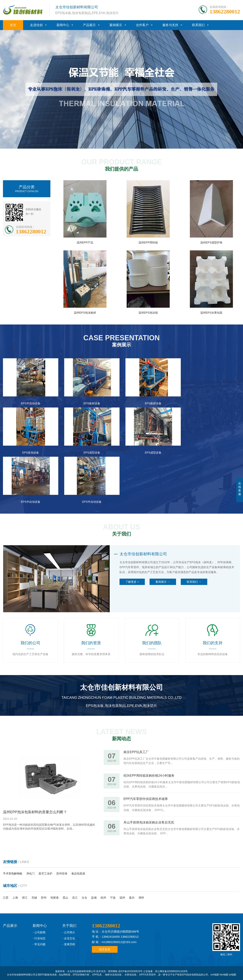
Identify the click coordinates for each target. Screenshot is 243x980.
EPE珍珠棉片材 (81, 975)
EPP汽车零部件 (148, 975)
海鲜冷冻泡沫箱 (113, 975)
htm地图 (224, 975)
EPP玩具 (97, 975)
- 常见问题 (39, 944)
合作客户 (142, 25)
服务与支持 (170, 25)
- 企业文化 (69, 938)
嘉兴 (132, 898)
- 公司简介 (69, 932)
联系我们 (198, 25)
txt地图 (233, 975)
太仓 (84, 898)
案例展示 (116, 25)
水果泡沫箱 (130, 975)
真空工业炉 (45, 873)
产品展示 (89, 25)
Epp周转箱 (65, 975)
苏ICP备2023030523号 (130, 971)
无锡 (34, 898)
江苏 (6, 898)
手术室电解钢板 (13, 873)
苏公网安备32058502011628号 (171, 971)
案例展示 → (163, 582)
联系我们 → (194, 582)
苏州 (44, 898)
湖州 (141, 898)
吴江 (75, 898)
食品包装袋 (78, 873)
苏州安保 (62, 873)
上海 (15, 898)
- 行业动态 (39, 938)
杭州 (103, 898)
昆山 (65, 898)
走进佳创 (36, 25)
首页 (13, 25)
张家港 (55, 898)
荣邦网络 (113, 971)
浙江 (25, 898)
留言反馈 (105, 949)
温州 (122, 898)
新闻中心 (63, 25)
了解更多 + (132, 582)
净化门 (30, 873)
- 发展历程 (69, 944)
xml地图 (215, 975)
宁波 (113, 898)
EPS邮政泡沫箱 (48, 975)
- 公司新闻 (39, 932)
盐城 (94, 898)
